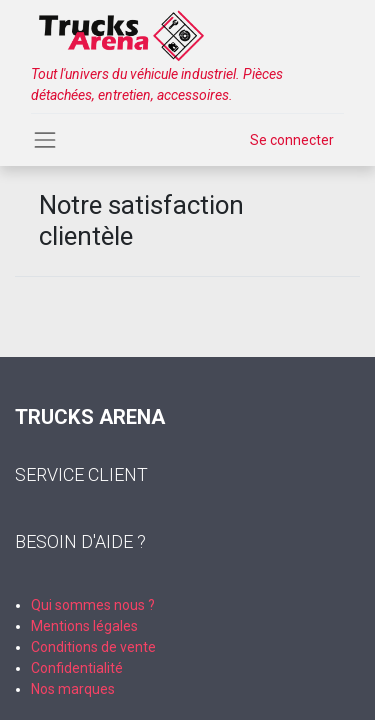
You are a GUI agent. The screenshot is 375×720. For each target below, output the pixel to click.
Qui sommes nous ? (93, 605)
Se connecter (292, 140)
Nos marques (73, 689)
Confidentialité (77, 668)
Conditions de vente (93, 647)
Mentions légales (84, 626)
